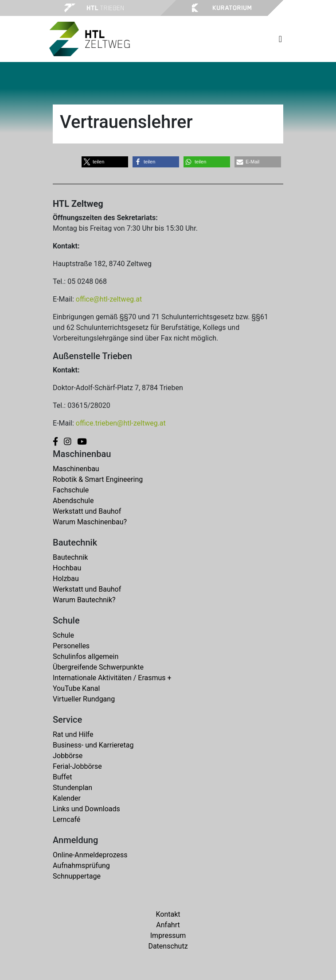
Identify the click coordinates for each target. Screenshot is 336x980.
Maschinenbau (76, 469)
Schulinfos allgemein (86, 657)
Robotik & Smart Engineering (98, 479)
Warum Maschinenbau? (90, 522)
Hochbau (67, 568)
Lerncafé (66, 819)
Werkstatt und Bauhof (87, 511)
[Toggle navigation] (280, 39)
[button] (105, 162)
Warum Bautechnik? (84, 600)
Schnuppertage (77, 876)
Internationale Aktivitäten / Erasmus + (112, 678)
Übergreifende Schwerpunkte (98, 667)
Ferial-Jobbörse (77, 766)
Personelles (71, 646)
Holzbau (66, 579)
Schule (63, 635)
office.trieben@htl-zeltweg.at (121, 423)
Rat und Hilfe (73, 734)
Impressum (168, 935)
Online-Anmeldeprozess (90, 855)
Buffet (62, 777)
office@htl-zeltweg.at (109, 299)
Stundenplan (72, 788)
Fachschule (71, 490)
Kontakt (168, 914)
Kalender (67, 798)
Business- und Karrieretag (93, 745)
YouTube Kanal (76, 688)
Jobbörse (68, 756)
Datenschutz (168, 946)
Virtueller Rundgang (84, 699)
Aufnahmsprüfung (81, 866)
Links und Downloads (86, 809)
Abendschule (73, 501)
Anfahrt (168, 925)
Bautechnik (70, 557)
